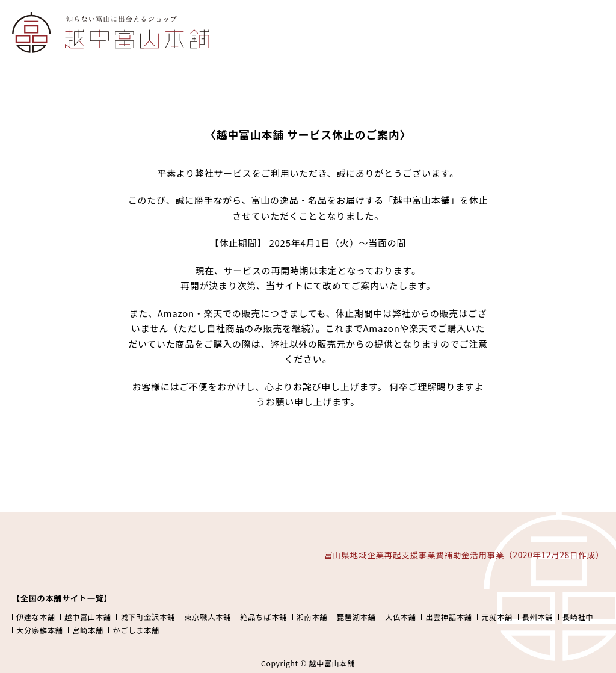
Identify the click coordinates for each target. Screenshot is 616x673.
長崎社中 (578, 617)
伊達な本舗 (36, 617)
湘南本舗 (312, 617)
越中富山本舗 (88, 617)
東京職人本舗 (208, 617)
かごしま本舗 (136, 630)
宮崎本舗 (88, 630)
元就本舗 (497, 617)
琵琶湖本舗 (356, 617)
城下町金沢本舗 (148, 617)
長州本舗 (538, 617)
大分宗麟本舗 (40, 630)
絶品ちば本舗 (263, 617)
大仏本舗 (401, 617)
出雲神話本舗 (449, 617)
